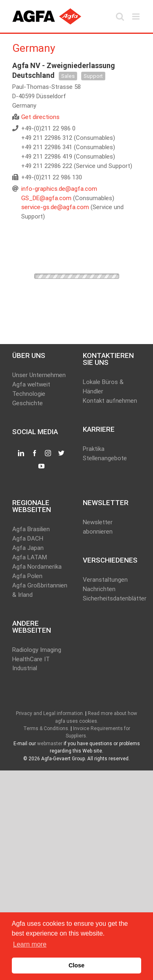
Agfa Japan (28, 548)
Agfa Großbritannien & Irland (40, 590)
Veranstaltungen (105, 580)
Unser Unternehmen (39, 375)
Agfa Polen (27, 576)
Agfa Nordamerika (37, 567)
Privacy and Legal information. (50, 713)
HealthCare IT (31, 659)
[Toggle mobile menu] (136, 17)
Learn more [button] (30, 944)
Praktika (94, 449)
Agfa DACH (28, 539)
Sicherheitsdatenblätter (112, 598)
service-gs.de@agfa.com (55, 207)
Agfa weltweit (31, 384)
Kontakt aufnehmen (110, 401)
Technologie (29, 394)
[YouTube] (41, 466)
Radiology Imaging (37, 650)
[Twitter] (61, 453)
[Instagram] (48, 453)
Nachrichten (99, 589)
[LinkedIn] (21, 453)
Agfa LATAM (30, 557)
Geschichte (28, 403)
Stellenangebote (105, 458)
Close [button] (76, 965)
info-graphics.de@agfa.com (59, 189)
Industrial (25, 668)
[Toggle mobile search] (120, 17)
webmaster (50, 744)
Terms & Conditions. (46, 728)
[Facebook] (34, 453)
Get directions (40, 117)
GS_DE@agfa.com (46, 198)
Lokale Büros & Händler (103, 387)
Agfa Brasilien (31, 529)
